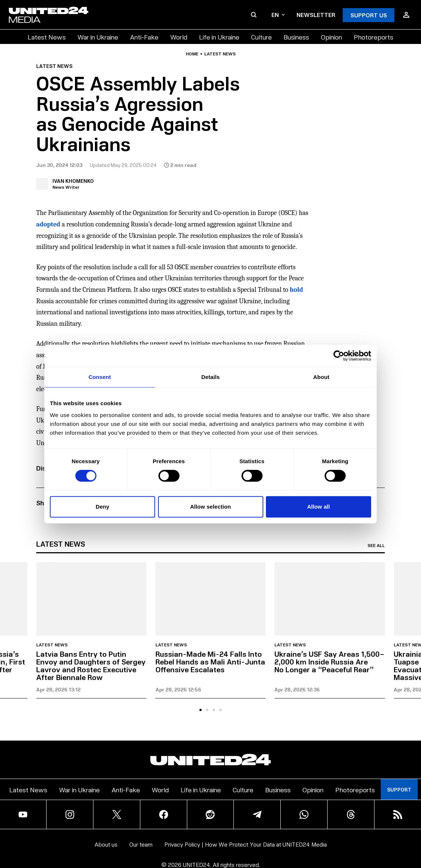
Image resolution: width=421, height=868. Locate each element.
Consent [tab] (100, 377)
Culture (261, 37)
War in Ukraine (98, 37)
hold (296, 290)
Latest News (47, 37)
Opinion (331, 37)
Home (192, 54)
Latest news (220, 54)
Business (296, 37)
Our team (141, 844)
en (278, 15)
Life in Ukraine (219, 37)
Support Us (369, 15)
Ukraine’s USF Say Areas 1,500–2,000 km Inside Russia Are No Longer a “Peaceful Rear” (329, 662)
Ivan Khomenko (73, 181)
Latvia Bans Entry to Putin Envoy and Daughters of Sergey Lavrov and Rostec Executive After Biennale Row (91, 665)
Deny (102, 507)
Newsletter (316, 15)
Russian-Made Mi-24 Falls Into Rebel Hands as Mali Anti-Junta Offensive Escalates (210, 662)
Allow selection (211, 507)
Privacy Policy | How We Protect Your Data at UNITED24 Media (246, 844)
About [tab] (321, 377)
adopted (48, 224)
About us (106, 844)
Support (399, 790)
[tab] (201, 710)
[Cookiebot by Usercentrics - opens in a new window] (339, 356)
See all (376, 546)
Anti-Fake (144, 37)
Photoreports (374, 37)
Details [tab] (210, 377)
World (179, 37)
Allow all (319, 507)
